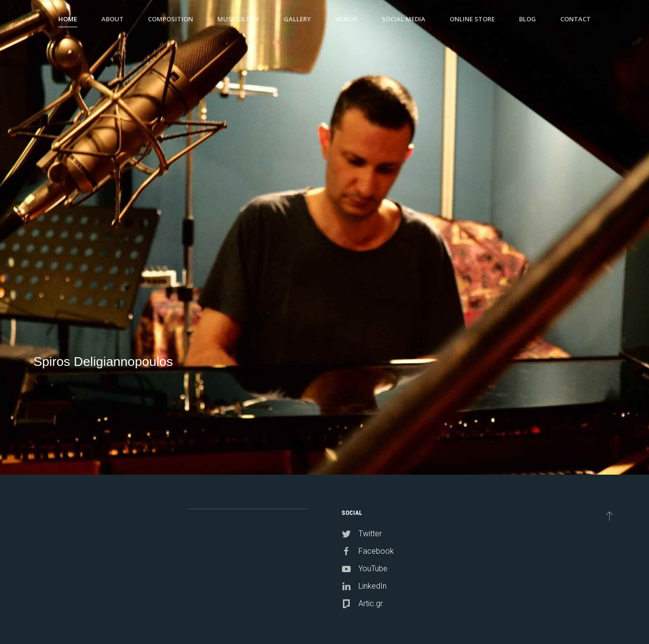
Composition (170, 19)
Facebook (376, 551)
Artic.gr (371, 603)
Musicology (238, 19)
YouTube (373, 569)
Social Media (404, 19)
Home (68, 19)
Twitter (370, 534)
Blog (527, 19)
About (113, 19)
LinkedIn (373, 586)
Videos (346, 19)
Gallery (297, 19)
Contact (576, 19)
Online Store (472, 19)
